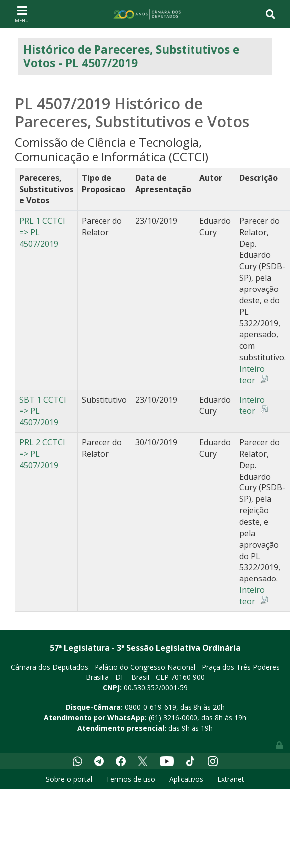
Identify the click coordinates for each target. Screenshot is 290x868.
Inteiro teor (252, 374)
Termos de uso (131, 779)
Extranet (231, 779)
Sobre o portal (69, 779)
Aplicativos (186, 779)
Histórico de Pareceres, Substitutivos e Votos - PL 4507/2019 (131, 56)
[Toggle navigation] (22, 14)
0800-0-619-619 (150, 707)
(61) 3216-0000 (173, 718)
